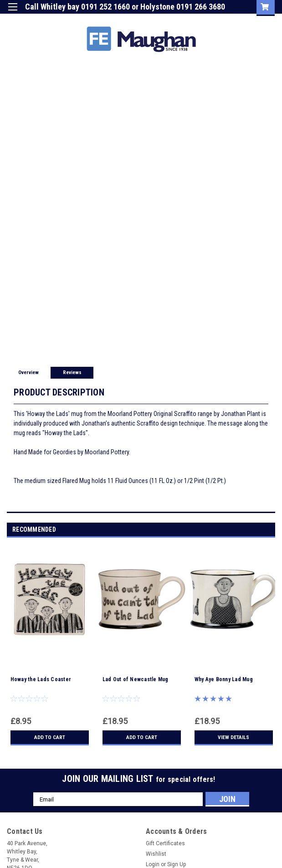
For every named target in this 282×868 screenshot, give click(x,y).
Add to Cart (49, 737)
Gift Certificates (165, 843)
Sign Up (217, 20)
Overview (28, 372)
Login (183, 20)
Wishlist (156, 854)
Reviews (72, 372)
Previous (257, 530)
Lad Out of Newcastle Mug (136, 679)
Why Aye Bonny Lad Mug (224, 679)
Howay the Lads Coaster (41, 679)
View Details (234, 737)
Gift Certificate (141, 20)
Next (270, 530)
